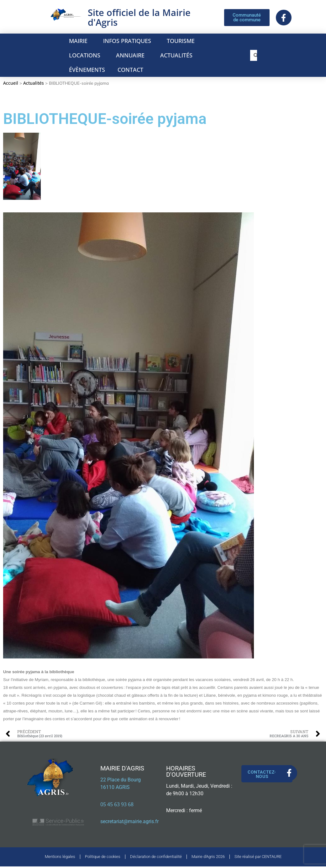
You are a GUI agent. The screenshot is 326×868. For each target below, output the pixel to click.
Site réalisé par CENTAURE (258, 857)
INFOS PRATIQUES (129, 41)
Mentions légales (60, 857)
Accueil (11, 83)
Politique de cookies (103, 857)
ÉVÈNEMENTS (87, 70)
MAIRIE (80, 41)
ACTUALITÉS (176, 55)
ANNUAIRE (132, 55)
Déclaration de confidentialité (156, 857)
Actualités (34, 83)
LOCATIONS (86, 55)
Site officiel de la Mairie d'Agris (139, 17)
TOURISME (182, 41)
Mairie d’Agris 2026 (208, 857)
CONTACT (130, 70)
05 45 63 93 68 (117, 804)
